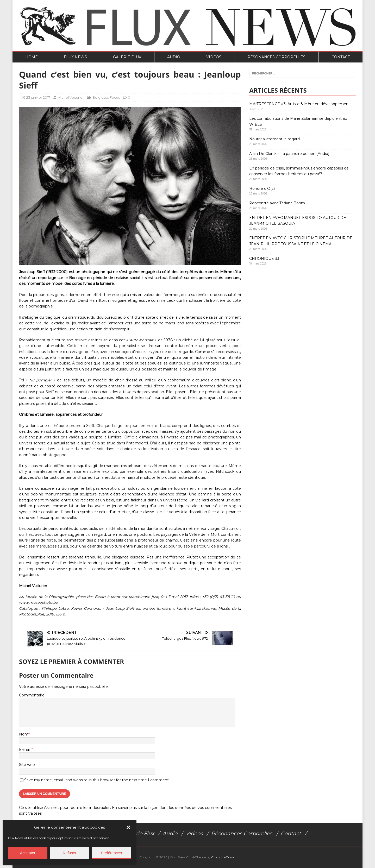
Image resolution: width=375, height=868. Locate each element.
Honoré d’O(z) (262, 188)
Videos (214, 57)
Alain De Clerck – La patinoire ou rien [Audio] (289, 154)
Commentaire (32, 695)
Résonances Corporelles (276, 57)
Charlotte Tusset (223, 857)
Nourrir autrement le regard (274, 139)
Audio (174, 57)
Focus (115, 97)
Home (32, 57)
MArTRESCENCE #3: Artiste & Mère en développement (300, 104)
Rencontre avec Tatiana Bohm (277, 203)
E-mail (25, 750)
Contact (341, 57)
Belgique (100, 97)
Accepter (28, 853)
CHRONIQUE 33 (264, 259)
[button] (128, 827)
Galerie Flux (127, 57)
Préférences (111, 853)
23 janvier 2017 (38, 97)
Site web (27, 765)
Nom (24, 734)
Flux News (75, 57)
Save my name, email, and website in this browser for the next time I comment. (97, 780)
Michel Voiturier (71, 97)
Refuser (70, 853)
